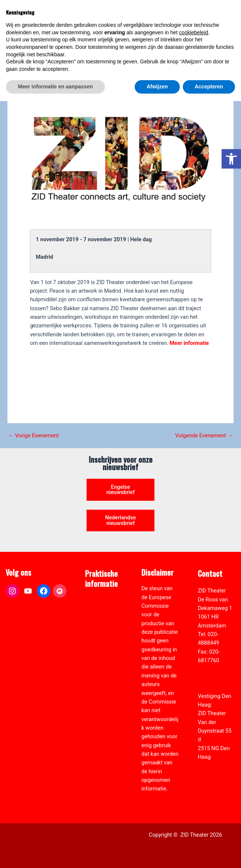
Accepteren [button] (209, 853)
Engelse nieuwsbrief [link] (120, 490)
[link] (231, 159)
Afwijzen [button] (157, 853)
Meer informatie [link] (189, 343)
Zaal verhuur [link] (100, 627)
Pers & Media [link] (101, 618)
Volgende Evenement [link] (204, 436)
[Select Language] (203, 51)
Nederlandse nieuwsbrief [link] (121, 520)
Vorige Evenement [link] (33, 436)
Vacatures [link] (97, 635)
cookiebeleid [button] (194, 799)
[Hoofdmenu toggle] (226, 21)
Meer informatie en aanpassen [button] (55, 853)
